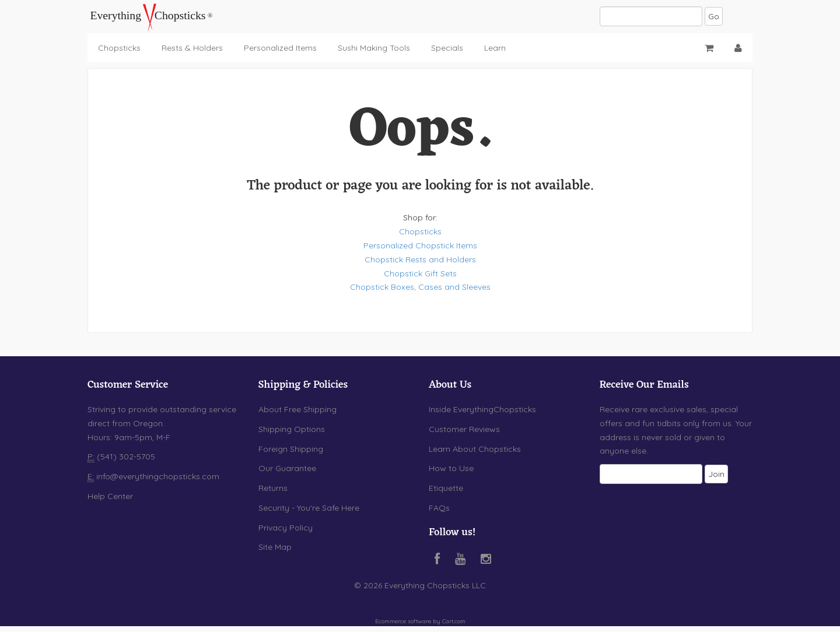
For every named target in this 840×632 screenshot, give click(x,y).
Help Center (110, 496)
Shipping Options (292, 429)
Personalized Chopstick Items (420, 245)
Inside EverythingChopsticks (482, 409)
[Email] (651, 474)
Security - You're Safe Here (309, 508)
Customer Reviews (464, 429)
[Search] (651, 16)
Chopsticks (119, 48)
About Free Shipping (297, 409)
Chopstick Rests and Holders (420, 259)
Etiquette (446, 488)
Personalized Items (280, 48)
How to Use (451, 468)
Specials (447, 48)
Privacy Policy (286, 528)
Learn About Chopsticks (475, 449)
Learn (495, 48)
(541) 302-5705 (125, 457)
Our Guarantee (287, 468)
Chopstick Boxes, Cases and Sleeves (420, 287)
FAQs (439, 508)
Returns (273, 488)
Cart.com (454, 621)
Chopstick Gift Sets (420, 273)
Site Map (275, 547)
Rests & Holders (192, 48)
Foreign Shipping (291, 449)
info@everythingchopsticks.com (158, 476)
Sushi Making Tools (374, 48)
